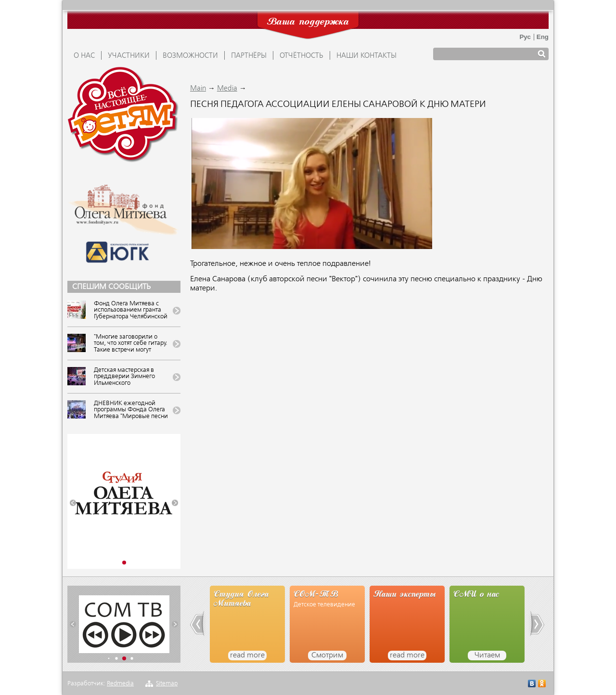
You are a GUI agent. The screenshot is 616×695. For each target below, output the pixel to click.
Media (227, 89)
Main (198, 89)
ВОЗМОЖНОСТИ (190, 56)
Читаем (487, 656)
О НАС (84, 56)
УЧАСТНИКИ (129, 56)
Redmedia (120, 684)
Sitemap (167, 684)
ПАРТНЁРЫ (249, 56)
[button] (73, 503)
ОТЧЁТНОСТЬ (302, 56)
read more (247, 656)
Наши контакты (366, 56)
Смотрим (327, 656)
